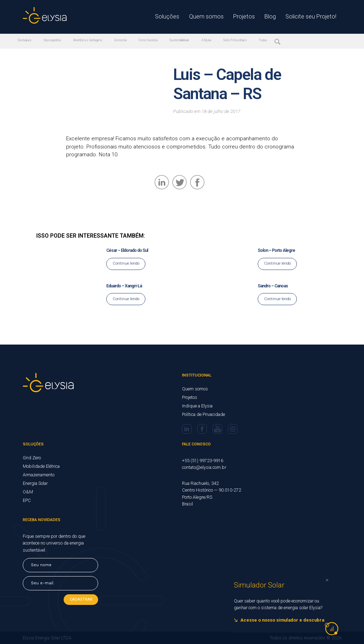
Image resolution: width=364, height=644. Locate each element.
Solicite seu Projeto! (314, 17)
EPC (27, 500)
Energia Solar (35, 483)
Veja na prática (57, 41)
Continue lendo (126, 263)
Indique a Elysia (197, 406)
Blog (275, 17)
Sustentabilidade (200, 41)
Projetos (249, 17)
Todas (293, 41)
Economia (134, 41)
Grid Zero (32, 458)
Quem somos (213, 17)
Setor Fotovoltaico (263, 41)
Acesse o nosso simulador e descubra (282, 620)
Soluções (175, 17)
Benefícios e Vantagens (97, 41)
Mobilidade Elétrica (41, 466)
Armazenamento (39, 475)
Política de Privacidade (204, 414)
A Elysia (230, 41)
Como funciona (165, 41)
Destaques (25, 41)
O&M (28, 492)
